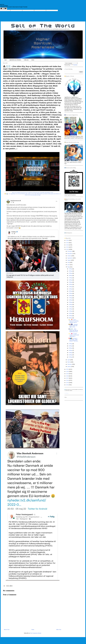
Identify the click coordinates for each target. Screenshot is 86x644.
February (70, 364)
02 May (71, 355)
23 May (71, 287)
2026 (68, 241)
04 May (71, 350)
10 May (71, 314)
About (33, 60)
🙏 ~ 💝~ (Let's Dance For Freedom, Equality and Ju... (74, 321)
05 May (71, 348)
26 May (71, 280)
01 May (71, 357)
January (69, 367)
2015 (68, 383)
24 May (71, 285)
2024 (68, 245)
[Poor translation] (5, 9)
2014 (68, 385)
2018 (68, 376)
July (69, 263)
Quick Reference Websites (15, 60)
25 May (71, 282)
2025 (68, 243)
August (69, 260)
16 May (71, 300)
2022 (68, 249)
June (69, 265)
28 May (71, 276)
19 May (71, 293)
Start (6, 60)
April (69, 360)
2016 (68, 380)
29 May (71, 273)
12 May (71, 309)
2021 (68, 369)
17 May (71, 298)
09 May (71, 316)
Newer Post (7, 630)
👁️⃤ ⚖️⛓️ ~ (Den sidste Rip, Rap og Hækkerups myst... (73, 330)
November (70, 254)
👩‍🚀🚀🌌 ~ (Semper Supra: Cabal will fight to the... (73, 326)
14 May (71, 305)
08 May (71, 318)
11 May (71, 311)
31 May (71, 269)
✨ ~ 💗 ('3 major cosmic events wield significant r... (74, 335)
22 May (71, 289)
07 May (71, 344)
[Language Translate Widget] (71, 63)
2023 (68, 247)
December (70, 251)
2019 (68, 374)
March (69, 362)
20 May (71, 291)
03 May (71, 353)
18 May (71, 296)
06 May (71, 346)
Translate (74, 65)
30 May (71, 271)
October (69, 256)
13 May (71, 307)
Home (33, 630)
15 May (71, 302)
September (70, 258)
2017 (68, 378)
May (69, 267)
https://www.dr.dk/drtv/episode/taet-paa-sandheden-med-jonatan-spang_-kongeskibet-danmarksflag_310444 (33, 193)
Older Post (59, 630)
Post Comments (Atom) (36, 633)
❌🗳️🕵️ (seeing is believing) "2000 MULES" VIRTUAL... (73, 340)
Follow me (26, 60)
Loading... (67, 393)
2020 (68, 372)
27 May (71, 278)
